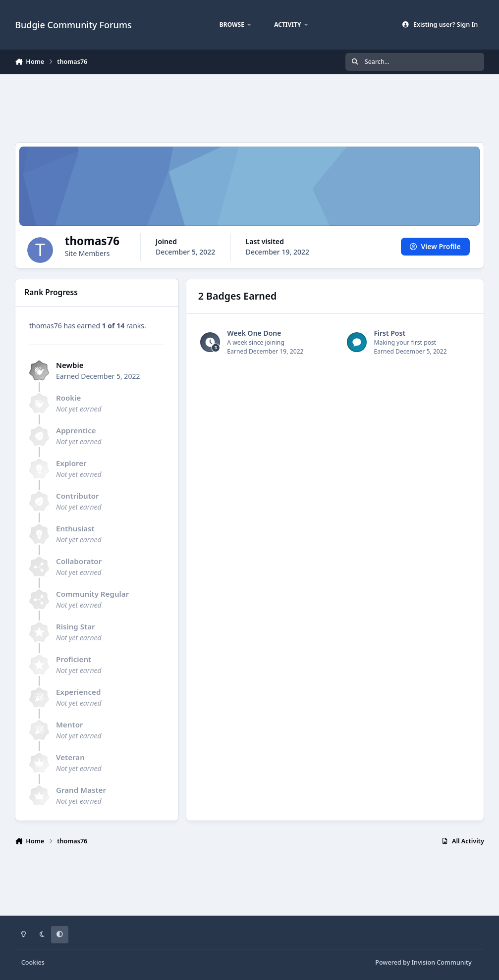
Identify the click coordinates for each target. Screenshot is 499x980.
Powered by (423, 962)
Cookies (33, 962)
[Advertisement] (249, 107)
